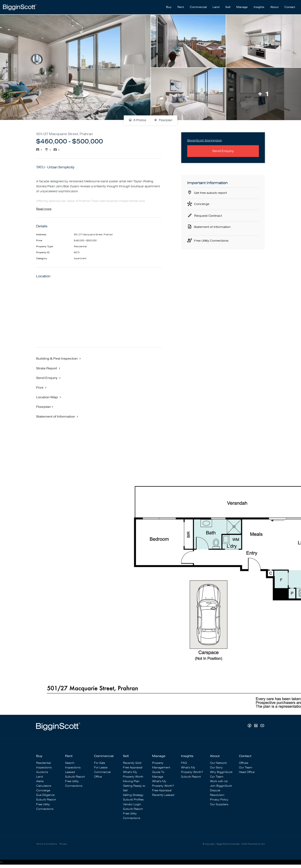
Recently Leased (163, 795)
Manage (242, 6)
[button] (59, 359)
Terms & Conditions (47, 844)
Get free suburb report (212, 192)
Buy (169, 6)
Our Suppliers (219, 805)
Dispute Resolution (217, 793)
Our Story (216, 768)
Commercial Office (102, 775)
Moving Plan (131, 781)
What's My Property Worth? (163, 784)
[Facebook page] (250, 726)
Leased (70, 772)
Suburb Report (46, 800)
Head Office (247, 772)
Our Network (218, 763)
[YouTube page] (262, 726)
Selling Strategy (133, 795)
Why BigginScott (221, 772)
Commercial (198, 6)
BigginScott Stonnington (206, 139)
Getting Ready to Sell (134, 788)
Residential (43, 763)
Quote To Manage (158, 775)
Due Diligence (45, 795)
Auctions (42, 772)
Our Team (217, 777)
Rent (181, 6)
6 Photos (137, 118)
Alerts (40, 781)
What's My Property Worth (133, 775)
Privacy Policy (219, 800)
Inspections (44, 768)
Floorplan (163, 118)
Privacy (63, 844)
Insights (259, 6)
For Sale (100, 763)
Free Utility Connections (213, 240)
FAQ (184, 763)
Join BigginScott (221, 786)
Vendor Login (132, 805)
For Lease (101, 768)
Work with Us (219, 781)
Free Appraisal (133, 768)
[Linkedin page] (256, 726)
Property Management (161, 765)
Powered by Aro (256, 844)
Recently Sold (132, 763)
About (274, 6)
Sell (228, 6)
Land (216, 6)
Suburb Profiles (133, 800)
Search (70, 763)
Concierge (202, 203)
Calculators (44, 786)
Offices (244, 763)
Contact (290, 6)
